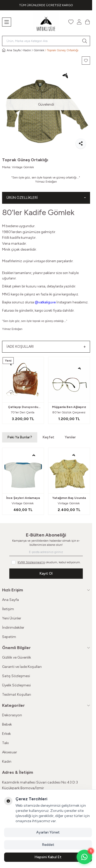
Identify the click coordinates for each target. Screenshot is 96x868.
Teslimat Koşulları (17, 695)
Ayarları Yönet (48, 832)
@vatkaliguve (45, 302)
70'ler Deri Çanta (23, 412)
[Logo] (46, 22)
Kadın (27, 50)
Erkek (6, 734)
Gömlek (39, 50)
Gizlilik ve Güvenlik (17, 657)
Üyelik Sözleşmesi (16, 685)
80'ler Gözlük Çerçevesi (69, 412)
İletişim (8, 609)
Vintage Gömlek (23, 167)
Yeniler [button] (70, 437)
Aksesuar (10, 752)
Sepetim (9, 637)
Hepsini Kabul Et (48, 857)
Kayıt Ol (46, 573)
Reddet (48, 845)
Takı (5, 743)
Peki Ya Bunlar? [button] (20, 437)
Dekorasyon (12, 715)
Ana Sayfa (10, 600)
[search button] (85, 41)
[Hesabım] (79, 22)
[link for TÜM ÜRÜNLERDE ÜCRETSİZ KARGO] (46, 5)
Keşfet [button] (48, 437)
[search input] (46, 41)
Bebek (7, 724)
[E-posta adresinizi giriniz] (46, 552)
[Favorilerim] (71, 22)
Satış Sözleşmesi (16, 676)
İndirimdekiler (13, 628)
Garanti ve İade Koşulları (22, 667)
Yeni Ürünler (12, 618)
